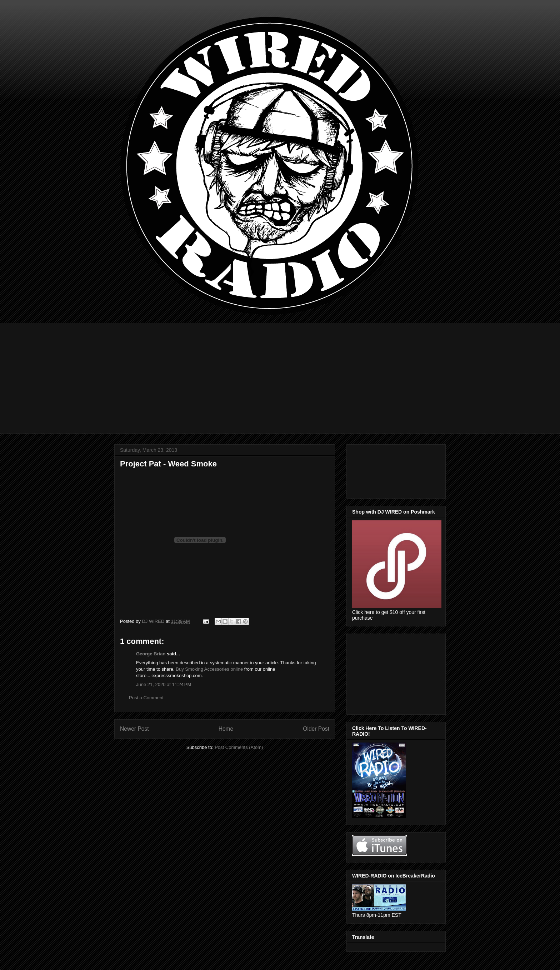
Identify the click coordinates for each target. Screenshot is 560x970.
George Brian (151, 654)
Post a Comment (146, 698)
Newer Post (134, 729)
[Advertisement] (280, 373)
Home (226, 729)
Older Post (316, 729)
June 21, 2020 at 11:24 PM (164, 684)
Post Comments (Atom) (239, 747)
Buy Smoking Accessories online (209, 669)
